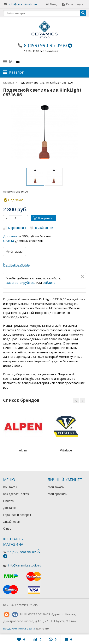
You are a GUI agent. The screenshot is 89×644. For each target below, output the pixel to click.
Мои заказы (56, 487)
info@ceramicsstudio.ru (25, 4)
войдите (49, 283)
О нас (7, 528)
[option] (35, 177)
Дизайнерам (12, 522)
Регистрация (72, 4)
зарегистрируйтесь (21, 283)
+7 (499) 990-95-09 (22, 552)
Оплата (8, 241)
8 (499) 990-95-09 (43, 45)
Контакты (10, 487)
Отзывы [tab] (14, 251)
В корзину (43, 218)
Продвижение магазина (19, 628)
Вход (51, 4)
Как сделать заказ (16, 494)
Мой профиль (57, 494)
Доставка (10, 236)
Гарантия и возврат (17, 515)
